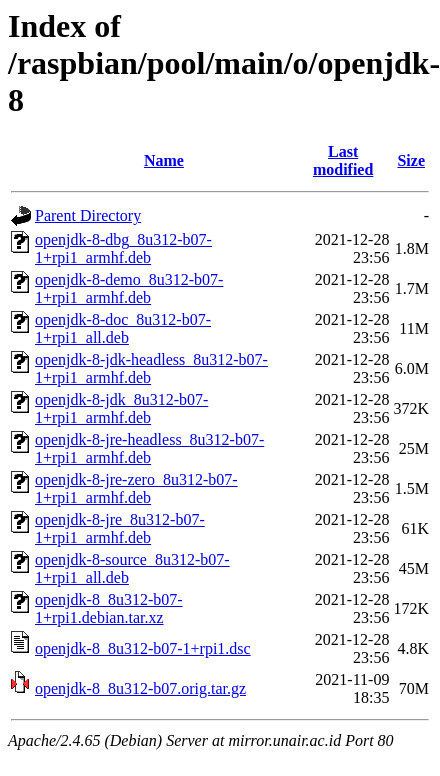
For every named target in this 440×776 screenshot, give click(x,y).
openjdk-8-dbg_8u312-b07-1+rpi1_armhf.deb (123, 248)
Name (164, 160)
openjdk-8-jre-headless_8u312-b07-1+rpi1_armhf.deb (149, 448)
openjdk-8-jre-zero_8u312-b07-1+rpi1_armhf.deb (136, 488)
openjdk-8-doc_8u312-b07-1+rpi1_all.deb (123, 328)
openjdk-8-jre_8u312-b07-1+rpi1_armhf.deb (120, 528)
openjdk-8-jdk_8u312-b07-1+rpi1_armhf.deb (121, 408)
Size (411, 160)
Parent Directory (88, 215)
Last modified (343, 160)
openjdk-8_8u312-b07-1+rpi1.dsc (143, 648)
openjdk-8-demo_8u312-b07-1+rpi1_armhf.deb (129, 288)
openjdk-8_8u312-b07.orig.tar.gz (140, 688)
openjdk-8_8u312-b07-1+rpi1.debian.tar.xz (109, 608)
